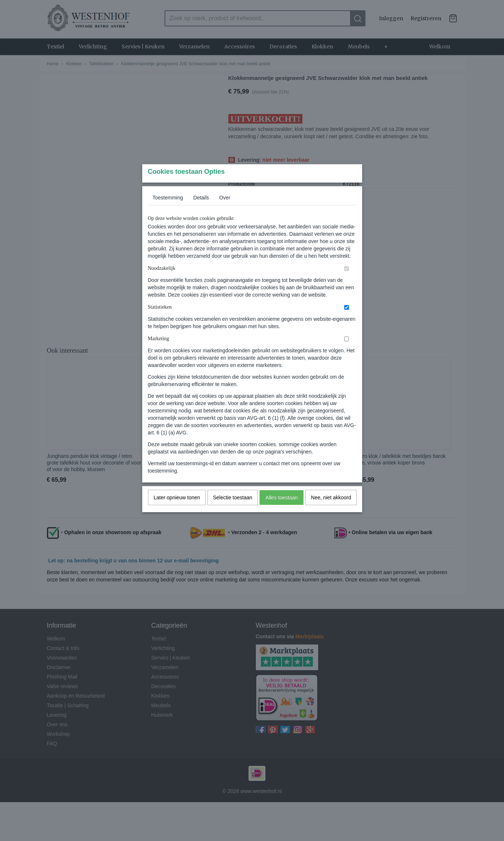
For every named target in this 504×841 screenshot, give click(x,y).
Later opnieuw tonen (177, 512)
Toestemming (168, 212)
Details (201, 212)
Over (225, 212)
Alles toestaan (282, 512)
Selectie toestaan (233, 512)
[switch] (347, 283)
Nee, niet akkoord (331, 512)
